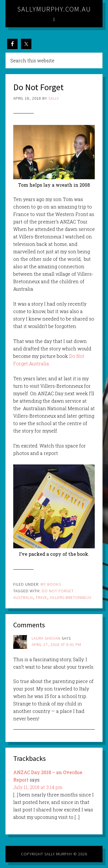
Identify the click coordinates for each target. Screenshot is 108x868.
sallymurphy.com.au (54, 9)
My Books (51, 584)
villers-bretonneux (71, 597)
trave (41, 597)
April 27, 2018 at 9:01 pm (56, 645)
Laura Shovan (46, 638)
